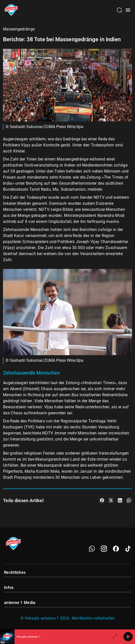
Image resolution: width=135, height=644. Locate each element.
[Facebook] (116, 549)
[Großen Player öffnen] (115, 637)
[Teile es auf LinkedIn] (120, 500)
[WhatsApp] (92, 549)
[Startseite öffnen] (11, 10)
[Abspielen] (128, 637)
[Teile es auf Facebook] (102, 500)
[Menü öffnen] (128, 10)
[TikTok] (128, 549)
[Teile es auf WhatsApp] (129, 500)
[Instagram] (104, 549)
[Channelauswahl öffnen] (119, 10)
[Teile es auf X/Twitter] (111, 500)
